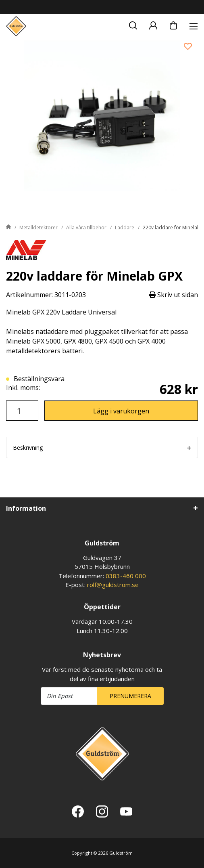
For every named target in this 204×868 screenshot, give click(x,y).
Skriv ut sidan (174, 295)
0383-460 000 (126, 576)
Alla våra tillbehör (86, 227)
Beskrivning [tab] (28, 448)
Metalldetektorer (39, 227)
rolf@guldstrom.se (113, 585)
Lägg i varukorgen (121, 411)
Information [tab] (26, 508)
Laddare (125, 227)
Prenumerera (130, 696)
